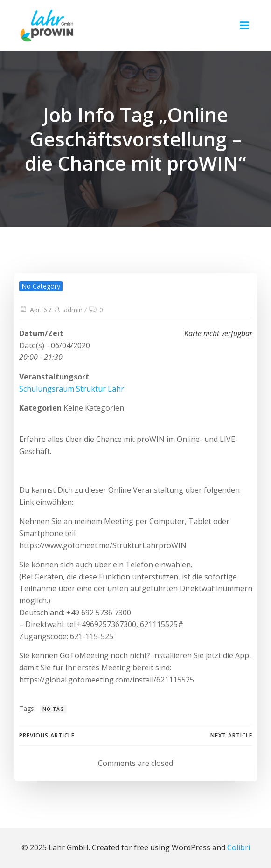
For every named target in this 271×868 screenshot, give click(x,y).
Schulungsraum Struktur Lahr (72, 389)
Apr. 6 (33, 310)
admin (68, 310)
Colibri (239, 847)
